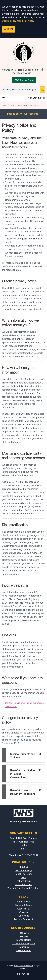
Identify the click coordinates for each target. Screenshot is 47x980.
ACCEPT (9, 29)
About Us (23, 867)
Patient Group (23, 881)
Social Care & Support (24, 943)
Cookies (24, 912)
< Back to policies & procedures (21, 114)
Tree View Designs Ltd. (23, 966)
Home (4, 105)
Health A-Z (24, 933)
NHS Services (24, 950)
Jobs (24, 877)
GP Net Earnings (24, 870)
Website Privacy (23, 905)
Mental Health (24, 940)
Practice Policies (23, 885)
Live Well (24, 936)
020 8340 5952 (25, 73)
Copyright (23, 916)
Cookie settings (25, 21)
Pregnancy (23, 947)
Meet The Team (24, 874)
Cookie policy (9, 21)
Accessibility (23, 909)
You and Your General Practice (23, 888)
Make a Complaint (24, 919)
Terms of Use (23, 902)
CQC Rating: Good (24, 80)
